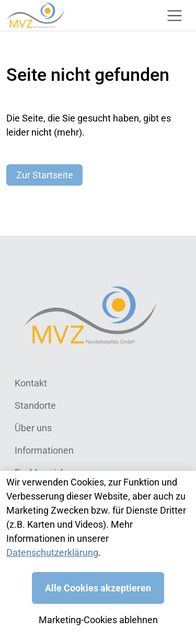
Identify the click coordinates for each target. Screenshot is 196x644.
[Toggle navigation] (175, 16)
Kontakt (31, 383)
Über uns (33, 428)
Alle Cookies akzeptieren (98, 588)
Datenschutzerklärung (52, 552)
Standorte (35, 405)
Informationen (44, 450)
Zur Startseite (45, 175)
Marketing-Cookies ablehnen (98, 620)
